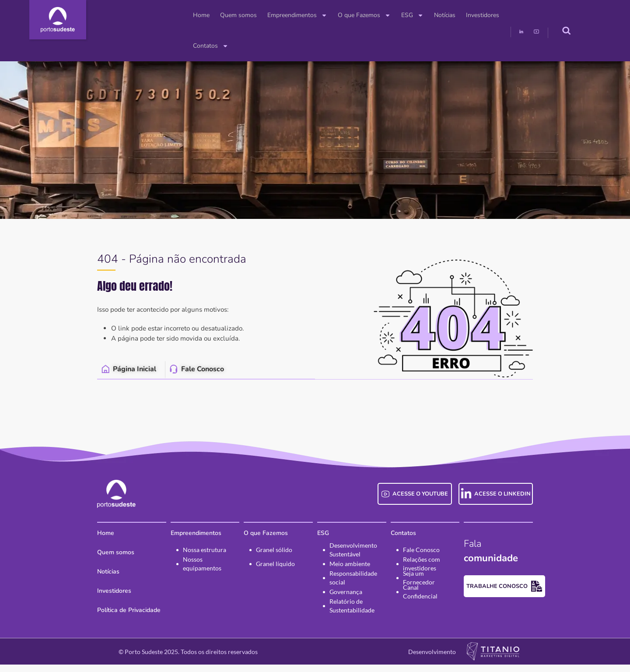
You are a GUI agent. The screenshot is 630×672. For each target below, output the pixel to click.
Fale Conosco (430, 557)
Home (159, 15)
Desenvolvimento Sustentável (353, 557)
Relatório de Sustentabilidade (352, 613)
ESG (370, 15)
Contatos (485, 15)
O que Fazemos (322, 15)
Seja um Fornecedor (439, 585)
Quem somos (196, 15)
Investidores (440, 15)
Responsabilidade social (353, 585)
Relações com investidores (430, 571)
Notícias (402, 15)
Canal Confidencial (437, 599)
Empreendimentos (255, 15)
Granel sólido (265, 557)
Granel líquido (267, 571)
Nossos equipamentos (185, 571)
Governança (346, 599)
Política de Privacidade (103, 617)
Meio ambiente (350, 571)
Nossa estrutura (187, 557)
